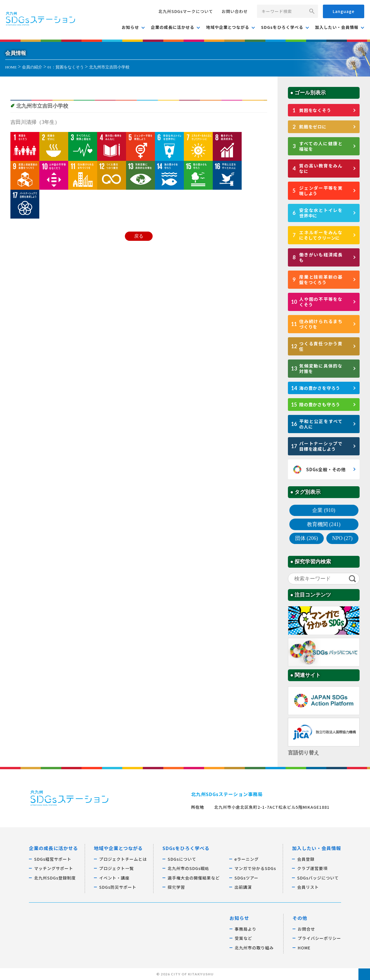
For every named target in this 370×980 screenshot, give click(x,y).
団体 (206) (307, 538)
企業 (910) (324, 510)
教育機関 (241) (324, 524)
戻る (139, 236)
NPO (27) (342, 538)
